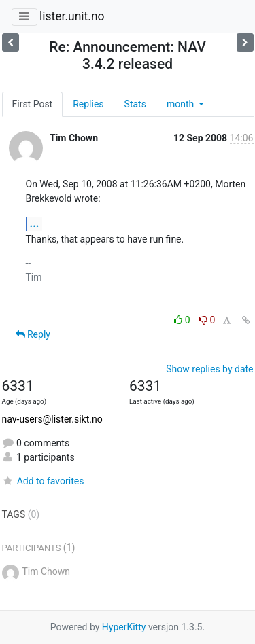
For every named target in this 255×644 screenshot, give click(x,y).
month (182, 104)
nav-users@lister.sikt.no (52, 419)
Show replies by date (209, 369)
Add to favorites (43, 481)
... (35, 223)
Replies (88, 104)
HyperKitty (124, 627)
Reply (33, 334)
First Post (33, 104)
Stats (135, 104)
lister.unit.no (72, 16)
